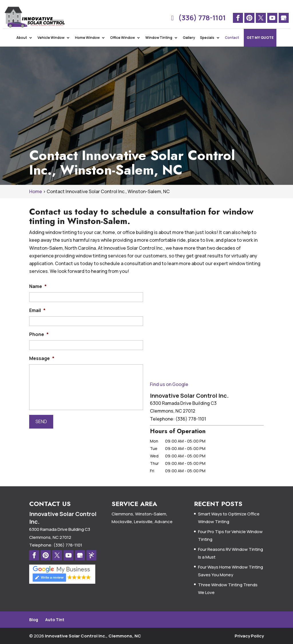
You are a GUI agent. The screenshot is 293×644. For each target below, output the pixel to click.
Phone (39, 334)
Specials (207, 45)
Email (37, 310)
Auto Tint (55, 620)
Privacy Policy (249, 636)
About (22, 45)
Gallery (189, 45)
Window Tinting (159, 45)
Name (38, 286)
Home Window (87, 45)
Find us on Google (169, 384)
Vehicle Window (51, 45)
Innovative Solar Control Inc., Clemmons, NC (93, 636)
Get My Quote (260, 45)
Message (42, 358)
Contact (232, 45)
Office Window (122, 45)
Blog (34, 620)
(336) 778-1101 (197, 18)
